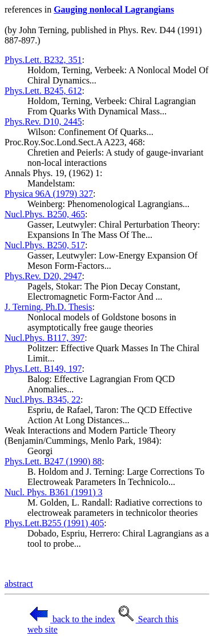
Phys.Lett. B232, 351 (43, 60)
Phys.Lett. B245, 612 (43, 91)
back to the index (71, 619)
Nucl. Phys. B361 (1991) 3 (54, 492)
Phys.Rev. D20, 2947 (43, 276)
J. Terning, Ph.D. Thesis (48, 307)
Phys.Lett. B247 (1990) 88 (53, 461)
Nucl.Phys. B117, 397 (45, 338)
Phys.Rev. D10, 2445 (43, 122)
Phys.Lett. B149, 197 (43, 369)
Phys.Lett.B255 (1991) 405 (54, 523)
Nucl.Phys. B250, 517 (45, 245)
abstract (19, 584)
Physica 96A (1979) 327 (49, 194)
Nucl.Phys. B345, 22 (43, 399)
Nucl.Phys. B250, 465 (45, 214)
